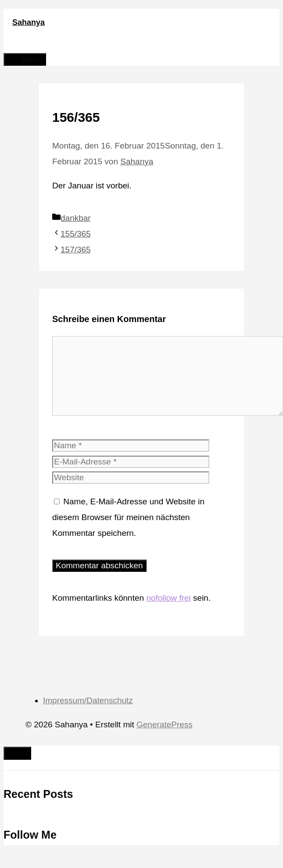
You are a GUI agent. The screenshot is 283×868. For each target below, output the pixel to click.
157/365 (76, 250)
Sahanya (29, 22)
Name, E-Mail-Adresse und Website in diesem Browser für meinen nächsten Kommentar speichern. (128, 517)
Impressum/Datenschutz (88, 700)
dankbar (76, 218)
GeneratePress (165, 725)
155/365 (76, 234)
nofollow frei (168, 598)
